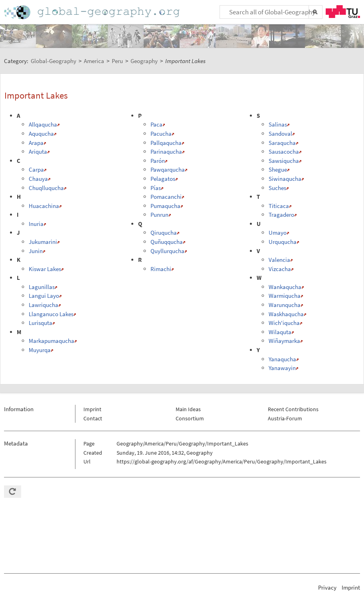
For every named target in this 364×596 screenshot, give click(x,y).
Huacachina (44, 206)
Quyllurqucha (167, 251)
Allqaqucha (43, 124)
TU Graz (343, 12)
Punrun (159, 215)
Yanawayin (282, 368)
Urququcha (283, 242)
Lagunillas (42, 287)
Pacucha (161, 134)
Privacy (327, 587)
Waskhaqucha (286, 314)
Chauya (38, 179)
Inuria (36, 224)
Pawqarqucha (168, 169)
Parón (158, 161)
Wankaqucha (285, 287)
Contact (93, 418)
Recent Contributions (293, 409)
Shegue (278, 169)
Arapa (36, 143)
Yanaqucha (282, 359)
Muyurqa (40, 350)
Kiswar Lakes (45, 269)
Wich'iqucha (284, 323)
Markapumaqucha (51, 341)
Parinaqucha (166, 151)
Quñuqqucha (167, 242)
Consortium (190, 418)
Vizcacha (280, 269)
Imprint (92, 409)
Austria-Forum (285, 418)
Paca (156, 124)
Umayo (278, 233)
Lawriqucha (44, 305)
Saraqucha (282, 143)
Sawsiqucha (284, 161)
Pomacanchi (166, 197)
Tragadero (281, 215)
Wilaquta (280, 332)
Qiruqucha (164, 233)
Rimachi (161, 269)
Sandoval (280, 134)
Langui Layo (44, 296)
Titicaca (279, 206)
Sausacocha (284, 151)
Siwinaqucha (285, 179)
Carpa (36, 169)
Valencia (279, 260)
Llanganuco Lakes (51, 314)
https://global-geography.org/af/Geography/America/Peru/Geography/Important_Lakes (222, 461)
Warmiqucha (285, 296)
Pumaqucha (165, 206)
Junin (36, 251)
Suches (277, 188)
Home (93, 12)
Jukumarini (43, 242)
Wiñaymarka (284, 341)
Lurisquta (41, 323)
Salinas (278, 124)
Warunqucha (285, 305)
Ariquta (38, 151)
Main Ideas (188, 409)
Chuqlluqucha (46, 188)
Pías (156, 188)
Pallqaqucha (166, 143)
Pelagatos (163, 179)
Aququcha (41, 134)
